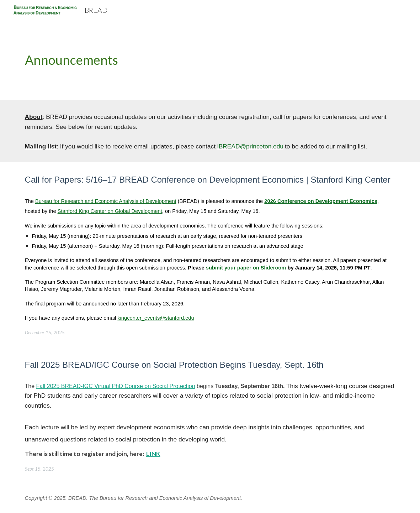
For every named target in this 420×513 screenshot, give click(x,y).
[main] (210, 60)
